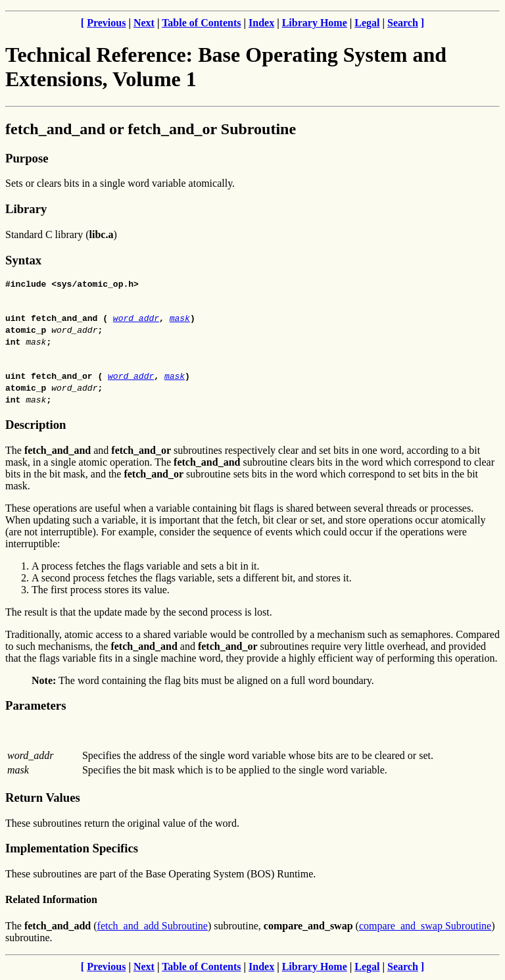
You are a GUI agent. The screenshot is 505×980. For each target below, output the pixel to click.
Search (403, 23)
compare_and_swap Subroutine (425, 928)
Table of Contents (201, 23)
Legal (367, 23)
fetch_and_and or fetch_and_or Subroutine (151, 129)
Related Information (51, 901)
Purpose (27, 158)
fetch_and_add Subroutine (153, 928)
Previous (106, 23)
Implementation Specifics (72, 850)
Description (36, 427)
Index (261, 23)
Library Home (315, 23)
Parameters (36, 707)
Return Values (43, 799)
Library (26, 209)
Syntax (23, 260)
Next (144, 23)
